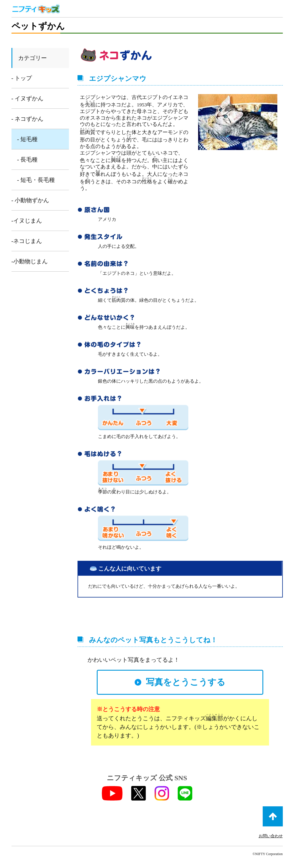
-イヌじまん (27, 221)
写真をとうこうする (186, 682)
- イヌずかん (28, 98)
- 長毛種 (28, 159)
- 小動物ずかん (30, 200)
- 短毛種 (28, 139)
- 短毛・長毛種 (36, 180)
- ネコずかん (28, 119)
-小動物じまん (30, 261)
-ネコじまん (27, 241)
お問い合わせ (271, 836)
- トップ (22, 78)
